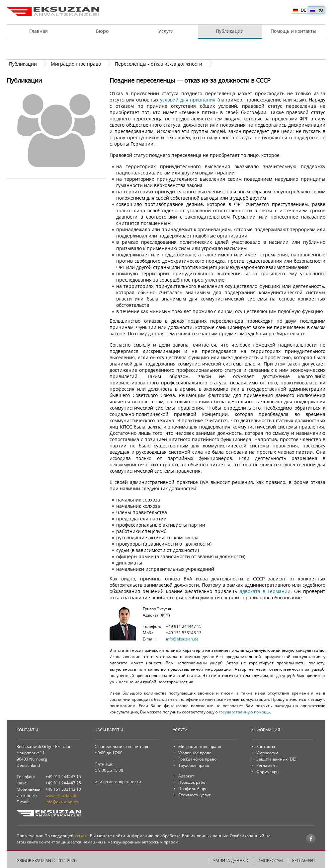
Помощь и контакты (293, 31)
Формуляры (268, 772)
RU (320, 10)
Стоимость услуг (293, 49)
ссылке (82, 836)
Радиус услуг (230, 49)
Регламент (267, 765)
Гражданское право (197, 759)
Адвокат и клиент (39, 49)
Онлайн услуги (102, 49)
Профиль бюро (193, 789)
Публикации (230, 31)
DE (303, 10)
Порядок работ (166, 49)
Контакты (266, 746)
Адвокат (186, 776)
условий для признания (188, 100)
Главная (39, 31)
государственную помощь (244, 712)
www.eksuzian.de (61, 796)
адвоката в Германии (265, 591)
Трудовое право (194, 765)
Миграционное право (200, 746)
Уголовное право (195, 753)
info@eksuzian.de (182, 639)
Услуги (166, 31)
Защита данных (272, 759)
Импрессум (267, 753)
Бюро (102, 31)
